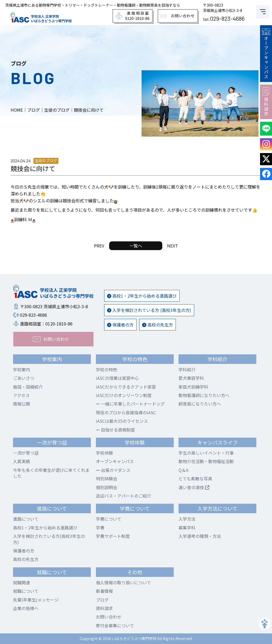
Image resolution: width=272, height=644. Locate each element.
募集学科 (187, 528)
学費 (100, 528)
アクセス (21, 395)
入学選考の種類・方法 (200, 536)
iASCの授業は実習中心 (117, 378)
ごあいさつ (24, 378)
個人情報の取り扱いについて (124, 582)
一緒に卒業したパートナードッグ (130, 404)
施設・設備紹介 (28, 387)
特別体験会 (107, 478)
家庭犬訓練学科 (193, 387)
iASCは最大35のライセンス (122, 421)
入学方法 (187, 519)
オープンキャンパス (266, 54)
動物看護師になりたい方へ (204, 395)
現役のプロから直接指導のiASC (126, 412)
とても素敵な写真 (195, 478)
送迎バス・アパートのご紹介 (124, 496)
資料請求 (266, 102)
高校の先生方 (158, 325)
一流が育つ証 (26, 453)
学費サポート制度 (113, 536)
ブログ (102, 600)
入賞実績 (22, 461)
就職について (26, 591)
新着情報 (104, 591)
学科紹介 (187, 369)
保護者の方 (120, 325)
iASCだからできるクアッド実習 (126, 387)
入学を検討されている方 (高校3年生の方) (149, 310)
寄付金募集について (115, 625)
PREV (99, 246)
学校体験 (104, 453)
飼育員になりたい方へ (200, 404)
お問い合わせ (109, 617)
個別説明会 (107, 487)
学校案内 (22, 369)
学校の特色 (107, 369)
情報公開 (22, 404)
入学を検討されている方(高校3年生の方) (49, 539)
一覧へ (136, 246)
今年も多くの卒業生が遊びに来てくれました (51, 473)
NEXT (173, 246)
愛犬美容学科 (191, 378)
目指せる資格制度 (115, 430)
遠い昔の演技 (194, 487)
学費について (109, 519)
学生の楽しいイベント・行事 (206, 453)
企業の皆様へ (26, 608)
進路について (26, 519)
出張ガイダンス (113, 470)
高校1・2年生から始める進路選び (142, 296)
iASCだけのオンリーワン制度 (124, 395)
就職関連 (22, 582)
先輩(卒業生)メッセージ (36, 600)
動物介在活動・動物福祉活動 (206, 461)
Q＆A (183, 470)
